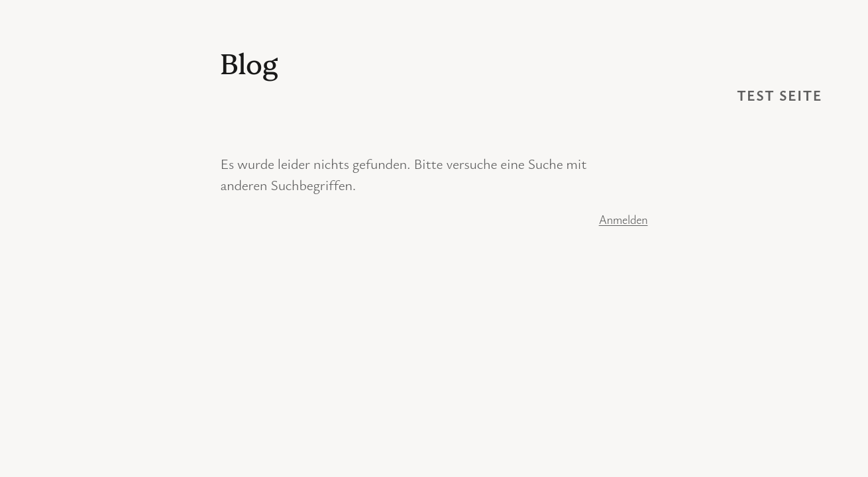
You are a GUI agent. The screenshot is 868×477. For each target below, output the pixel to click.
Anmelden (624, 219)
